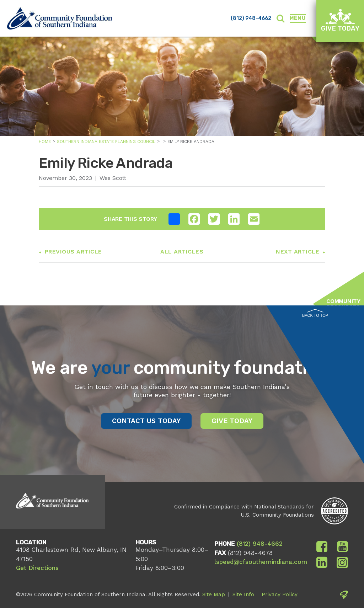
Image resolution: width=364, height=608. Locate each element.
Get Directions (37, 568)
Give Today (340, 20)
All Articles (182, 252)
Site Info (243, 594)
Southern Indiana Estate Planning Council (106, 142)
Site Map (214, 594)
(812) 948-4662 (251, 18)
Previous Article (73, 252)
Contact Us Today (146, 421)
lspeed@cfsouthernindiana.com (261, 562)
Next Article (298, 252)
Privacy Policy (280, 594)
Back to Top (315, 313)
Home (45, 142)
